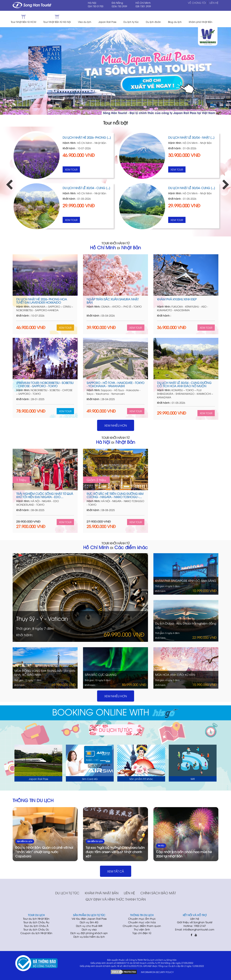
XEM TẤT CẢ (116, 871)
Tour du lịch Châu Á (36, 926)
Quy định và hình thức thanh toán (116, 899)
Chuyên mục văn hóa (142, 922)
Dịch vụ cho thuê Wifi (89, 926)
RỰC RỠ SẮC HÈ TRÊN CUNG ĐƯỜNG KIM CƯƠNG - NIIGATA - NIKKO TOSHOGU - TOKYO (115, 495)
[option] (63, 182)
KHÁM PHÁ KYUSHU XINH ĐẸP (177, 299)
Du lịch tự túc (67, 893)
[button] (224, 19)
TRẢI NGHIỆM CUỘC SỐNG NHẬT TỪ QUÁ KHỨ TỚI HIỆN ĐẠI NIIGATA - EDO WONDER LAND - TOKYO (45, 495)
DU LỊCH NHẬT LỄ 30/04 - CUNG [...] (86, 188)
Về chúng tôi (197, 3)
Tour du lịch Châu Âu (36, 922)
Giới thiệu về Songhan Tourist (195, 922)
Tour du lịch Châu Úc (36, 929)
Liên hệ (214, 3)
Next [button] (224, 182)
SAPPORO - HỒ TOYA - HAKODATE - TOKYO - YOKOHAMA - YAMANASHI (115, 384)
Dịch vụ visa (89, 929)
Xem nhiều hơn (116, 425)
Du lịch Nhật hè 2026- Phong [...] (87, 137)
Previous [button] (7, 182)
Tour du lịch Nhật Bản (36, 919)
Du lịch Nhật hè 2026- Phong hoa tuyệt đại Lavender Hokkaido (42, 301)
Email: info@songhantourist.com (195, 929)
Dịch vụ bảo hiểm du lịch (89, 937)
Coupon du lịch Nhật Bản (36, 933)
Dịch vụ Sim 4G (89, 922)
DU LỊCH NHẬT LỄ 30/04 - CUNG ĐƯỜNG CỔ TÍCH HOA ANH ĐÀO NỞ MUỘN (184, 384)
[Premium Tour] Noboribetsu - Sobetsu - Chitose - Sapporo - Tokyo (45, 384)
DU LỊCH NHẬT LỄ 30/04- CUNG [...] (192, 188)
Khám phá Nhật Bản (102, 893)
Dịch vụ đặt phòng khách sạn (89, 933)
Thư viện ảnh (142, 929)
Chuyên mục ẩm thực (142, 919)
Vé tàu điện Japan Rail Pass (89, 919)
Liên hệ (129, 893)
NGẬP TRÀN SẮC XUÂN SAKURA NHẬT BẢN (113, 301)
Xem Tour (71, 169)
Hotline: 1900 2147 (195, 926)
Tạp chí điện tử (142, 933)
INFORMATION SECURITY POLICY (157, 972)
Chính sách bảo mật (158, 893)
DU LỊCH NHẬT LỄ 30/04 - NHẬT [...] (191, 137)
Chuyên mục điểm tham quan (142, 926)
